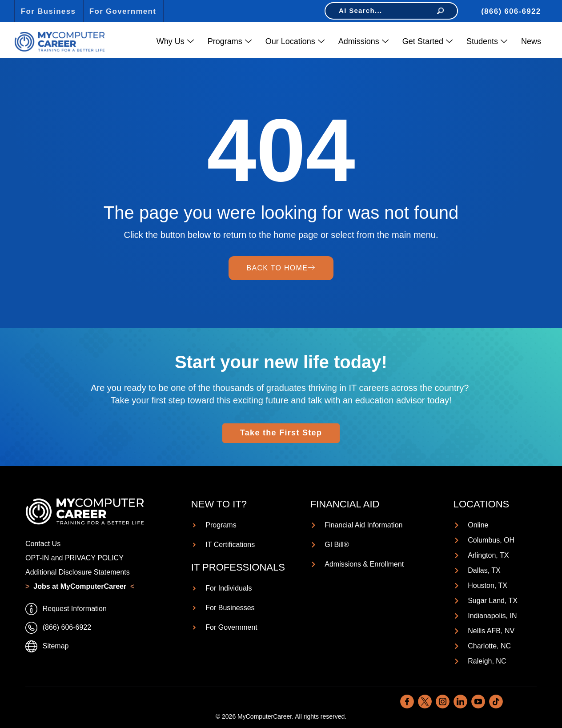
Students (487, 42)
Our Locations (295, 42)
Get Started (428, 42)
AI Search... (391, 10)
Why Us (175, 42)
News (531, 41)
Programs (230, 42)
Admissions (363, 42)
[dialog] (535, 701)
